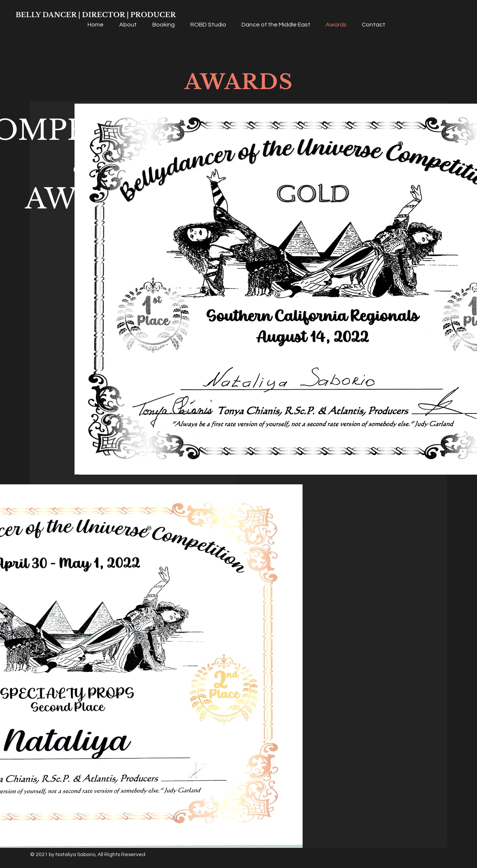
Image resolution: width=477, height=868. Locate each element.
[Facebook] (463, 417)
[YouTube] (463, 451)
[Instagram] (463, 434)
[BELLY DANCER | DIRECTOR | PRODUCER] (96, 15)
